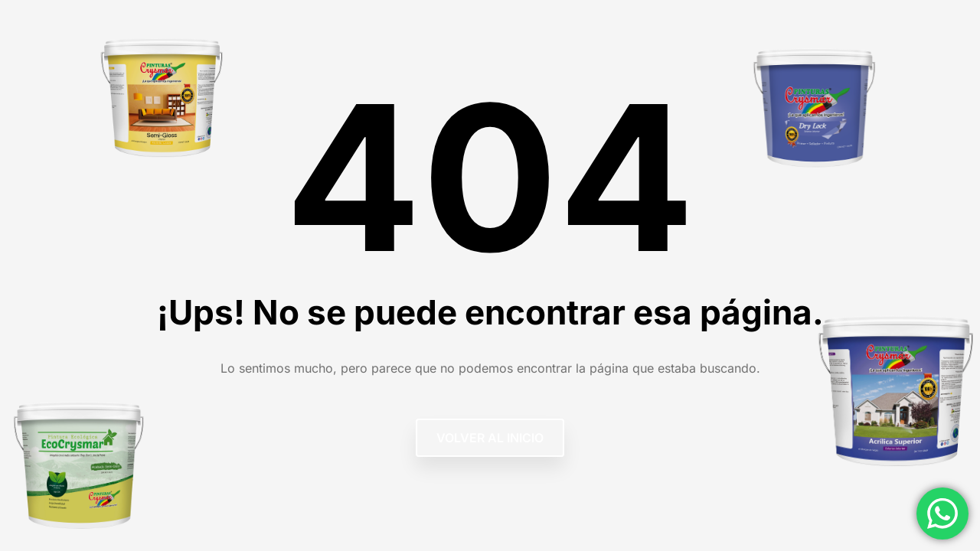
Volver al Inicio (490, 438)
